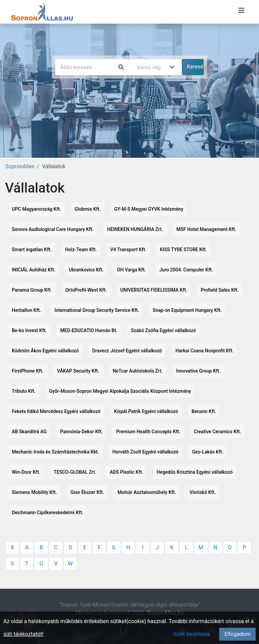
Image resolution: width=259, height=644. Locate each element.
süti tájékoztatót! (23, 634)
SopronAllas (20, 166)
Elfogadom (237, 634)
